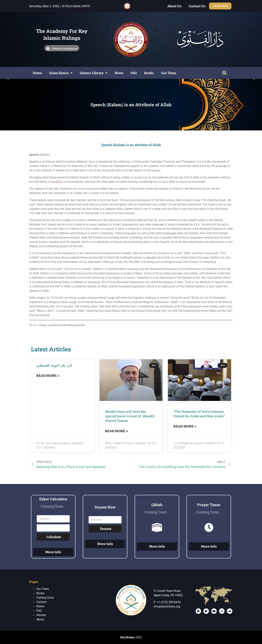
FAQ (134, 73)
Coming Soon (45, 598)
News (119, 73)
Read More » (48, 376)
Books (149, 73)
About (40, 619)
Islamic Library (94, 73)
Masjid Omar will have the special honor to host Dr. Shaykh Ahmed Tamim (130, 416)
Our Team (169, 73)
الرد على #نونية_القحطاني (54, 365)
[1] (58, 182)
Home (37, 73)
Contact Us (197, 6)
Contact (41, 602)
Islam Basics (61, 73)
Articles (41, 615)
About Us (174, 6)
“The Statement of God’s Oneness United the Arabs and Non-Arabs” (199, 414)
